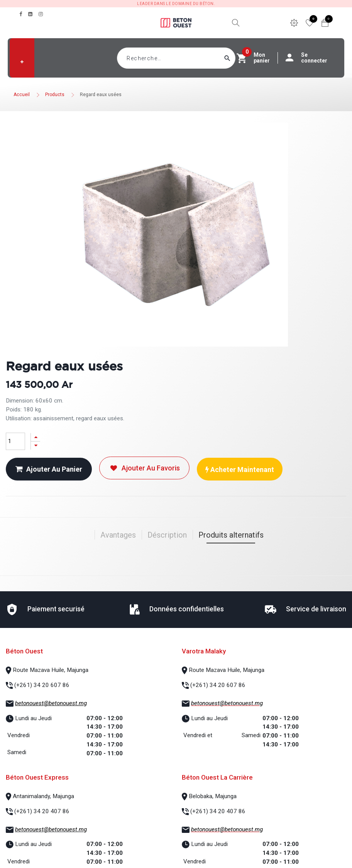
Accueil (22, 95)
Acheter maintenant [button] (240, 470)
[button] (22, 62)
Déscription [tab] (167, 535)
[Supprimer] (36, 446)
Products (55, 95)
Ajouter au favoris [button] (144, 468)
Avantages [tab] (118, 535)
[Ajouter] (36, 437)
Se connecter (310, 58)
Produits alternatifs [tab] (231, 535)
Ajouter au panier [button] (49, 469)
